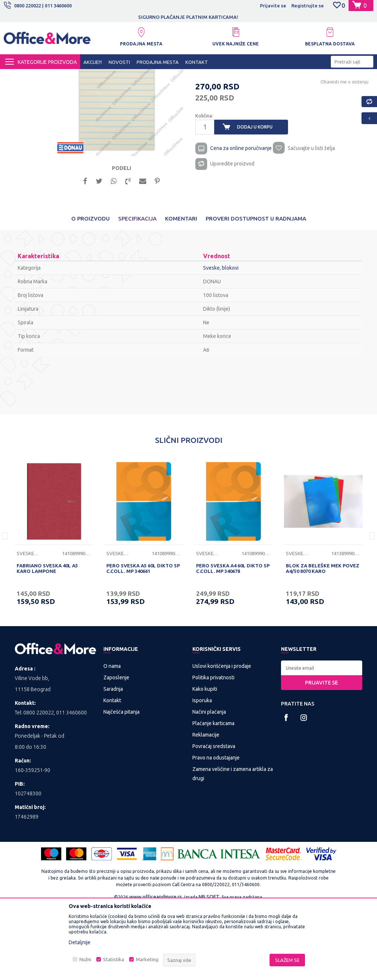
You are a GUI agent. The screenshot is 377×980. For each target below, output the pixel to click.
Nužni (85, 959)
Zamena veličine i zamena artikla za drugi (233, 848)
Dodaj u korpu (254, 198)
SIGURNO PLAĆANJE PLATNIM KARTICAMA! (229, 17)
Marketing (147, 959)
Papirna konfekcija (149, 76)
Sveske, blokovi (192, 76)
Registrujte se (308, 6)
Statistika (114, 959)
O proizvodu (90, 292)
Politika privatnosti (213, 751)
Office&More (18, 76)
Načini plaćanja (209, 786)
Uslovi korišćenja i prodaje (222, 740)
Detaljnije (80, 942)
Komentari (181, 292)
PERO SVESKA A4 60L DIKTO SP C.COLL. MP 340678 (233, 642)
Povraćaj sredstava (214, 820)
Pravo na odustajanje (216, 832)
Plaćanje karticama (213, 797)
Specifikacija (137, 292)
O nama (112, 740)
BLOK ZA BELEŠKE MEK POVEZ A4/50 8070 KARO (323, 642)
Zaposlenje (116, 751)
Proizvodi (48, 76)
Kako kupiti (205, 763)
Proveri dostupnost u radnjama (256, 292)
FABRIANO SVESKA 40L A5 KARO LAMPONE (47, 642)
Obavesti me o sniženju (344, 152)
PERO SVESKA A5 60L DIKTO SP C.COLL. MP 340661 (143, 642)
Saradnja (113, 763)
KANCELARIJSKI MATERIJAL (94, 76)
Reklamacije (206, 809)
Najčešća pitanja (121, 786)
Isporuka (202, 774)
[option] (119, 162)
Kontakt (112, 774)
